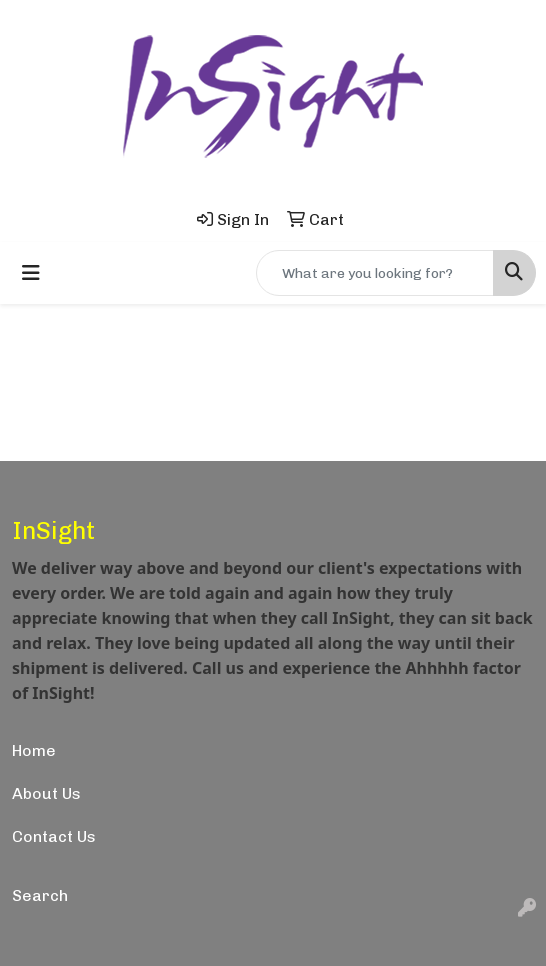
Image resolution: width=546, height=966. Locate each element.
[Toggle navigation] (31, 273)
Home (34, 750)
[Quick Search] (375, 273)
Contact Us (54, 836)
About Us (46, 793)
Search (40, 895)
